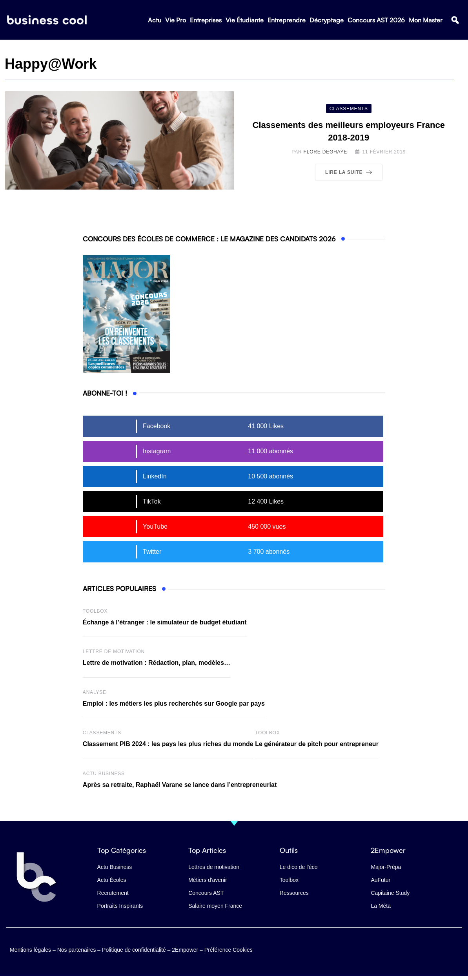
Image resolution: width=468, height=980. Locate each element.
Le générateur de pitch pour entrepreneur (317, 744)
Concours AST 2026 (376, 20)
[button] (455, 20)
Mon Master (426, 20)
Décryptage (327, 20)
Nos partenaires (77, 949)
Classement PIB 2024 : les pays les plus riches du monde (168, 744)
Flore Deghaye (326, 152)
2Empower (185, 949)
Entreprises (206, 20)
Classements (102, 733)
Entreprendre (287, 20)
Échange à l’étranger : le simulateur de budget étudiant (165, 622)
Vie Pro (176, 20)
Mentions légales (30, 949)
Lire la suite (350, 172)
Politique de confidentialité (134, 949)
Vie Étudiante (245, 20)
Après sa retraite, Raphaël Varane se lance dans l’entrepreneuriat (180, 785)
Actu (155, 20)
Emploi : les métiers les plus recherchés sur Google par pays (174, 704)
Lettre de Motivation (114, 652)
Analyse (95, 692)
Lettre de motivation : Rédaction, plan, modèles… (157, 663)
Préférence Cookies (229, 949)
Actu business (104, 774)
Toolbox (95, 611)
